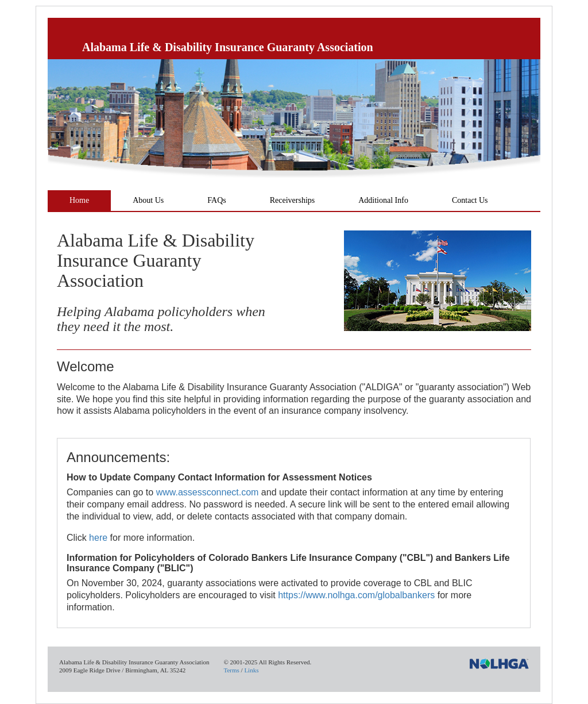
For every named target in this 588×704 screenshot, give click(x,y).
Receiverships (293, 200)
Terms (231, 670)
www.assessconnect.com (208, 492)
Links (251, 670)
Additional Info (383, 200)
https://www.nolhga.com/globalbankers (356, 595)
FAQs (216, 200)
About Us (148, 200)
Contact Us (470, 200)
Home (79, 200)
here (98, 538)
